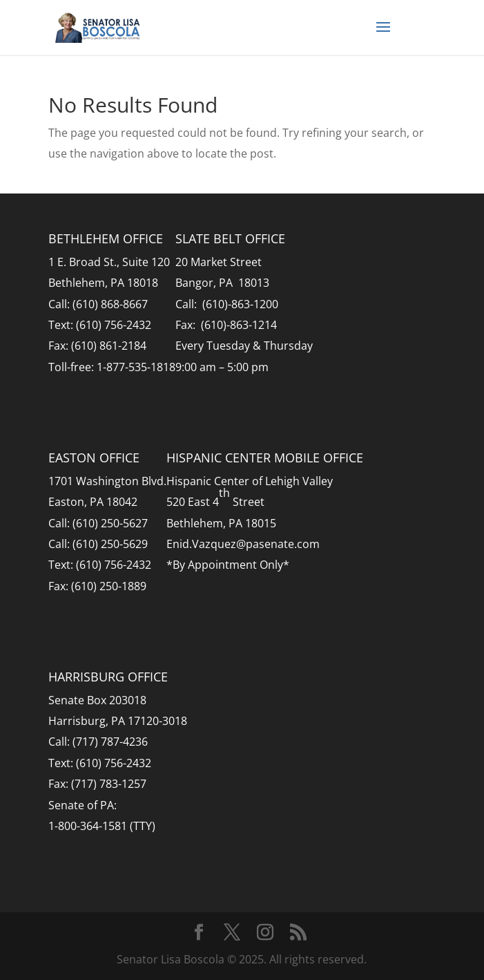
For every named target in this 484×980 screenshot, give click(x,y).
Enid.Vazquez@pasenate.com (243, 544)
